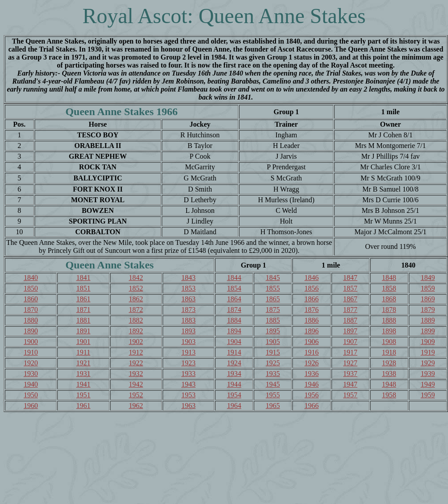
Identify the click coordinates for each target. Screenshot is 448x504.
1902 (136, 342)
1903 (188, 342)
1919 (428, 352)
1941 (83, 384)
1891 (83, 331)
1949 (428, 384)
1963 (188, 406)
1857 (350, 288)
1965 (273, 406)
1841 (83, 278)
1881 (83, 320)
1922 (136, 363)
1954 (234, 395)
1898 (389, 331)
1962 (136, 406)
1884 (234, 320)
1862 (136, 299)
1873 (188, 310)
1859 (428, 288)
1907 (350, 342)
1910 (31, 352)
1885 (273, 320)
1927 (350, 363)
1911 (83, 352)
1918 (389, 352)
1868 (389, 299)
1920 (31, 363)
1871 (83, 310)
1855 (273, 288)
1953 (188, 395)
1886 (312, 320)
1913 (188, 352)
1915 (273, 352)
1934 (234, 374)
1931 (83, 374)
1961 (83, 406)
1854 (234, 288)
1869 (428, 299)
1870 (31, 310)
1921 (83, 363)
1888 (389, 320)
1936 (312, 374)
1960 (31, 406)
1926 (312, 363)
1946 (312, 384)
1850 (31, 288)
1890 (31, 331)
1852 (136, 288)
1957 (350, 395)
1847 (350, 278)
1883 (188, 320)
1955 (273, 395)
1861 (83, 299)
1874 (234, 310)
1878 (389, 310)
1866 (312, 299)
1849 (428, 278)
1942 (136, 384)
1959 (428, 395)
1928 (389, 363)
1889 (428, 320)
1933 (188, 374)
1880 (31, 320)
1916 (312, 352)
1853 (188, 288)
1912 (136, 352)
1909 (428, 342)
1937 (350, 374)
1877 (350, 310)
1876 (312, 310)
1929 (428, 363)
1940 (31, 384)
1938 (389, 374)
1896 (312, 331)
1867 (350, 299)
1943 (188, 384)
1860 (31, 299)
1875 (273, 310)
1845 (273, 278)
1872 (136, 310)
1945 (273, 384)
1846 (312, 278)
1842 (136, 278)
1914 (234, 352)
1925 (273, 363)
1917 (350, 352)
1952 (136, 395)
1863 (188, 299)
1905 (273, 342)
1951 (83, 395)
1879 (428, 310)
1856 (312, 288)
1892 (136, 331)
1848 (389, 278)
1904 (234, 342)
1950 (31, 395)
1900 (31, 342)
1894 (234, 331)
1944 (234, 384)
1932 (136, 374)
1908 (389, 342)
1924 (234, 363)
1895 (273, 331)
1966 (312, 406)
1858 (389, 288)
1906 (312, 342)
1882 (136, 320)
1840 (31, 278)
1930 (31, 374)
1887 (350, 320)
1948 (389, 384)
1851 (83, 288)
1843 (188, 278)
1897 (350, 331)
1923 (188, 363)
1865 (273, 299)
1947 (350, 384)
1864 (234, 299)
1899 (428, 331)
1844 (234, 278)
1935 (273, 374)
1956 (312, 395)
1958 (389, 395)
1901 (83, 342)
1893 (188, 331)
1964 (234, 406)
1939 (428, 374)
